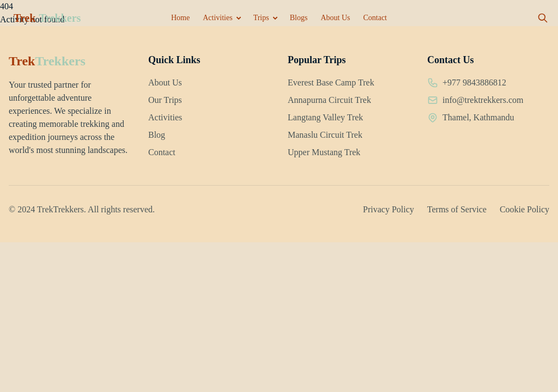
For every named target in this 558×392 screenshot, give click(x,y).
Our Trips (165, 100)
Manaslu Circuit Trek (325, 135)
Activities (217, 18)
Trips (261, 18)
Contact (375, 18)
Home (180, 18)
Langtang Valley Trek (325, 117)
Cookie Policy (524, 209)
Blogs (299, 18)
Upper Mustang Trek (324, 152)
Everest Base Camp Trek (331, 82)
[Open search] (543, 18)
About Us (335, 18)
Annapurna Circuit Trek (329, 100)
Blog (157, 135)
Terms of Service (457, 209)
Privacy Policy (389, 209)
